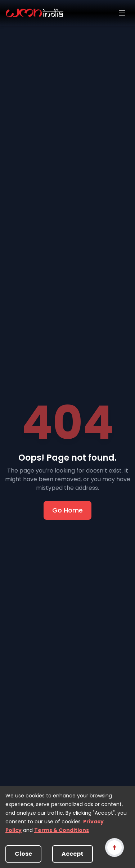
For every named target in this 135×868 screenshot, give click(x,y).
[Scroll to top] (114, 847)
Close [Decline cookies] (23, 854)
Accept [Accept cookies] (73, 854)
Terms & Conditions (62, 830)
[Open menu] (122, 13)
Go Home (67, 510)
